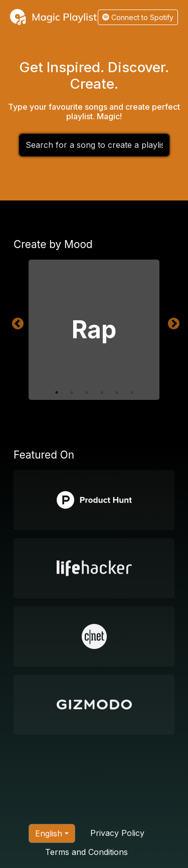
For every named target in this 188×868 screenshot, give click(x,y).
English (49, 833)
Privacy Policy (117, 833)
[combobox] (94, 145)
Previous (16, 322)
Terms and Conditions (86, 852)
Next (172, 322)
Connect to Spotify (138, 17)
